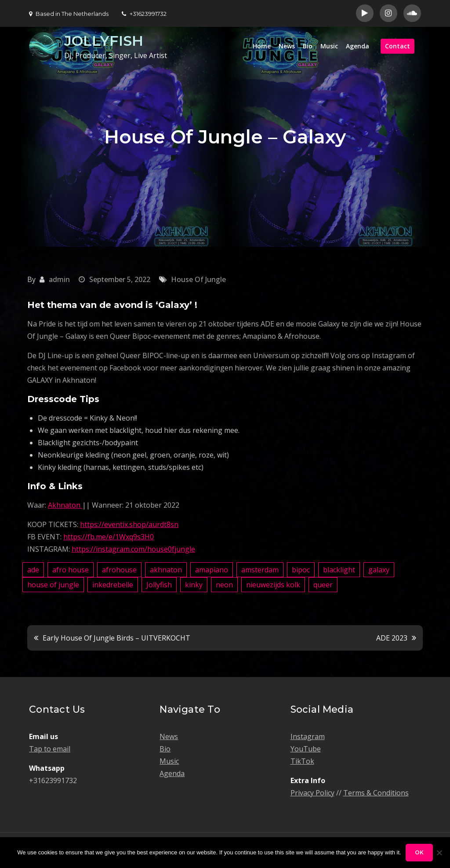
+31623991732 (144, 14)
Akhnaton (65, 505)
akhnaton (166, 570)
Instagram (308, 736)
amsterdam (260, 570)
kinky (194, 585)
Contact (397, 46)
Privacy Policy (312, 793)
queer (323, 585)
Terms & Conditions (376, 793)
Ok (419, 852)
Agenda (357, 46)
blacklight (339, 570)
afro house (71, 570)
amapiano (212, 570)
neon (224, 585)
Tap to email (50, 749)
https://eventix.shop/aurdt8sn (129, 524)
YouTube (306, 749)
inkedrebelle (113, 585)
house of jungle (53, 585)
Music (329, 46)
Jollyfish (159, 585)
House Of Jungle (198, 279)
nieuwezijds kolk (273, 585)
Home (262, 46)
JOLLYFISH (104, 41)
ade (33, 570)
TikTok (302, 761)
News (287, 46)
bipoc (301, 570)
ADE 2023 (392, 638)
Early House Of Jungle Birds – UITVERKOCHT (116, 638)
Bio (308, 46)
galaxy (379, 570)
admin (59, 279)
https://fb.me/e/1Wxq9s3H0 (109, 537)
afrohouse (119, 570)
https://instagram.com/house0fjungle (133, 549)
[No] (439, 853)
